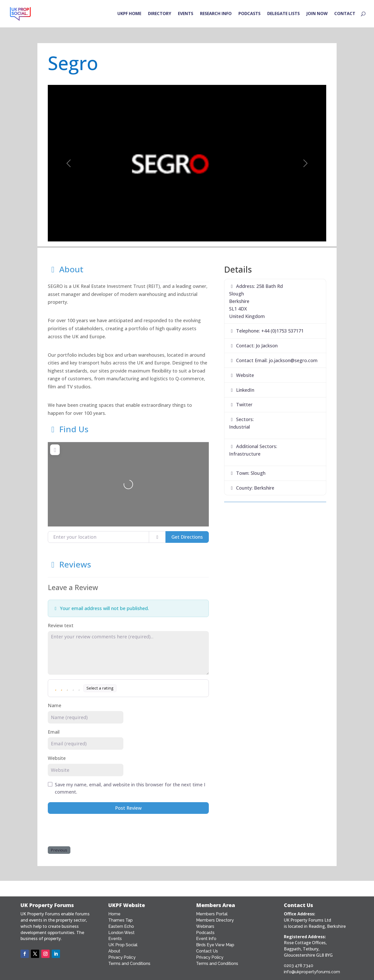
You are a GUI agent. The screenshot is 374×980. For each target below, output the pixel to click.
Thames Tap (121, 920)
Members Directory (215, 920)
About (66, 269)
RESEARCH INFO (216, 15)
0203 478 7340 (299, 966)
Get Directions (187, 537)
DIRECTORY (160, 15)
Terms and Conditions (129, 964)
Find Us (68, 429)
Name (55, 705)
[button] (69, 163)
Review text (61, 625)
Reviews (69, 564)
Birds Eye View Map (215, 945)
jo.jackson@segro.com (293, 360)
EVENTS (186, 15)
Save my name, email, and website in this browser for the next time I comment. (130, 788)
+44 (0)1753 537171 (282, 331)
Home (114, 914)
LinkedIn (245, 390)
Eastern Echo (121, 926)
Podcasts (205, 933)
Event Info (206, 939)
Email (54, 732)
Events (115, 939)
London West (121, 933)
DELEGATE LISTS (283, 15)
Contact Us (207, 951)
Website (57, 758)
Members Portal (212, 914)
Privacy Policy (122, 957)
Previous (59, 850)
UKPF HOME (129, 15)
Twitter (244, 404)
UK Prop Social (123, 945)
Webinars (205, 926)
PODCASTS (249, 15)
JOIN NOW (317, 15)
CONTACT (345, 15)
